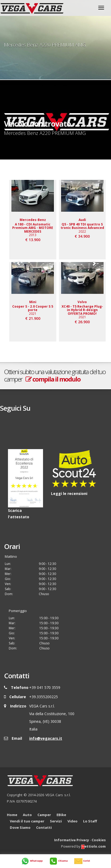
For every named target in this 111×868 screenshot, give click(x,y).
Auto (27, 815)
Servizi (56, 821)
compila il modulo (53, 379)
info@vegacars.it (46, 738)
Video (72, 821)
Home (12, 815)
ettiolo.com (93, 846)
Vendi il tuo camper (27, 821)
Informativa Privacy (72, 840)
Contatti (44, 827)
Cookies (99, 840)
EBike (61, 815)
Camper (44, 815)
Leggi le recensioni (69, 493)
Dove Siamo (20, 827)
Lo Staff (90, 821)
